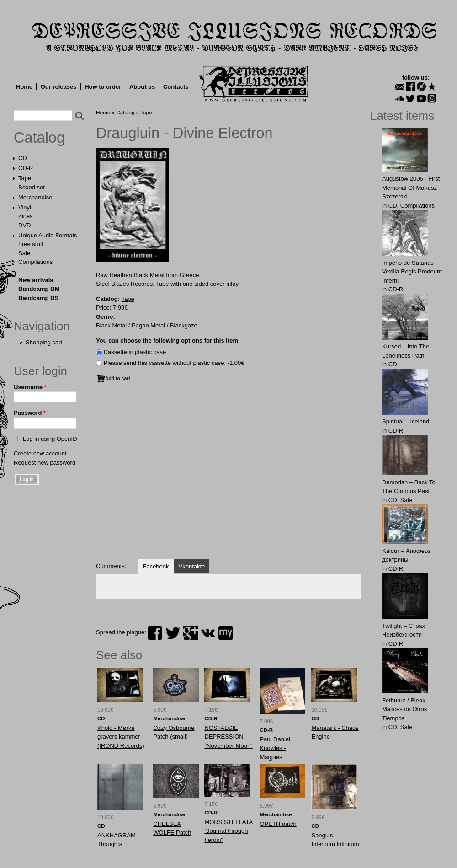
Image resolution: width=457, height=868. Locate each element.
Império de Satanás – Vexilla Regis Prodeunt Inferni (412, 272)
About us (142, 87)
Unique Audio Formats (48, 235)
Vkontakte (192, 566)
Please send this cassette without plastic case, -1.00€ (174, 363)
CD (23, 158)
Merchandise (35, 197)
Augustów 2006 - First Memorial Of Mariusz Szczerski (411, 188)
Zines (26, 216)
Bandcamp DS (38, 298)
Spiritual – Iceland (406, 421)
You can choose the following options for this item (167, 340)
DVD (24, 225)
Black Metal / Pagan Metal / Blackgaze (147, 325)
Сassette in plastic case (135, 352)
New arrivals (36, 280)
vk (208, 633)
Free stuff (31, 244)
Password (30, 413)
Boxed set (32, 187)
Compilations (35, 262)
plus (191, 633)
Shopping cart (44, 342)
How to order (103, 87)
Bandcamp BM (39, 289)
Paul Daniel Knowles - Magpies (275, 748)
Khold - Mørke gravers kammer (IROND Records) (121, 737)
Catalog (39, 138)
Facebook (156, 566)
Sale (24, 253)
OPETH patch (278, 824)
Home (24, 87)
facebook (155, 633)
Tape (25, 178)
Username (30, 387)
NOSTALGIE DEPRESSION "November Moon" (228, 737)
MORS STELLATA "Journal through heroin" (228, 831)
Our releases (59, 87)
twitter (173, 633)
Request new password (45, 463)
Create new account (40, 453)
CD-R (26, 168)
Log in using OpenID (50, 439)
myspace (226, 633)
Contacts (176, 87)
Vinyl (25, 207)
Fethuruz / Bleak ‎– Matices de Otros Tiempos (406, 709)
